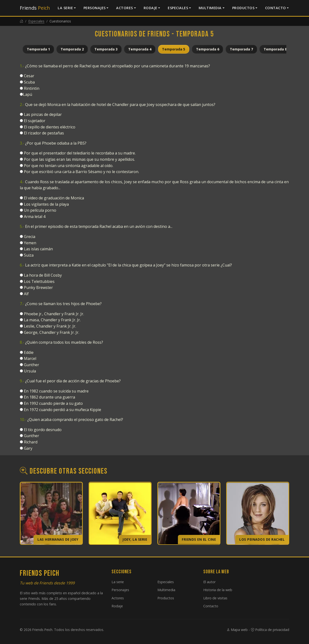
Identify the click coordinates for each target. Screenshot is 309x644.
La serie (65, 8)
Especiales (178, 8)
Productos (243, 8)
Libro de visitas (215, 598)
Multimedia (210, 8)
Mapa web (237, 630)
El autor (209, 582)
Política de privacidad (270, 630)
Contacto (276, 8)
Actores (125, 8)
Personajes (95, 8)
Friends (35, 8)
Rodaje (151, 8)
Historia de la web (218, 590)
